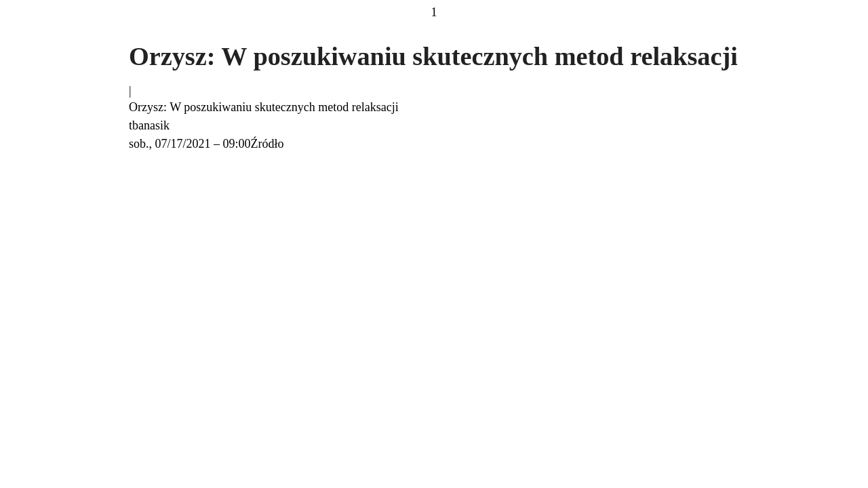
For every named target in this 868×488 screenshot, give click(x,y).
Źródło (268, 144)
